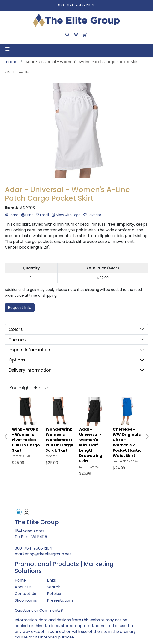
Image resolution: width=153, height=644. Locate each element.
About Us (23, 587)
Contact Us (25, 594)
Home (20, 580)
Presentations (60, 600)
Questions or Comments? (39, 610)
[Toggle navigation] (7, 49)
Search (54, 587)
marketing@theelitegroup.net (43, 554)
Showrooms (26, 600)
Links (51, 580)
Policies (54, 594)
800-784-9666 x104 (75, 5)
